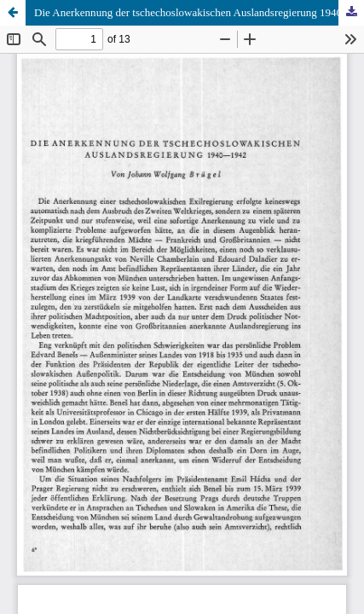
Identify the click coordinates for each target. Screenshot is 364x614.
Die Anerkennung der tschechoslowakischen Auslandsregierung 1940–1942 (199, 12)
